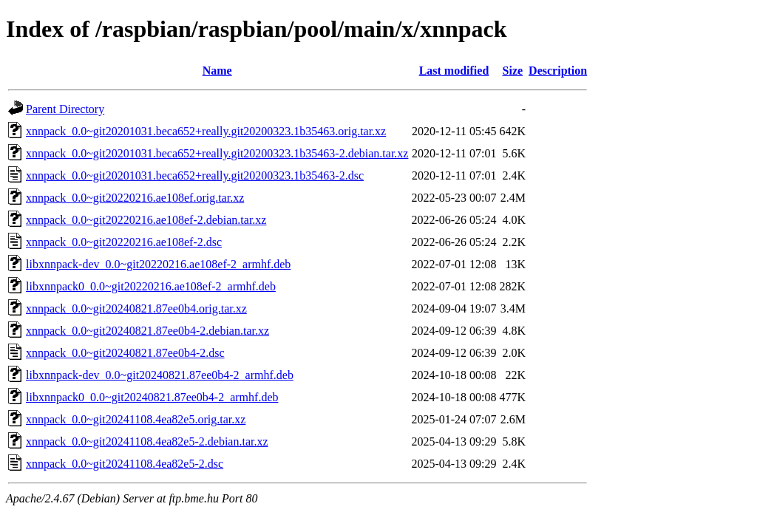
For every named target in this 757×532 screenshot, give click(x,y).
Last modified (454, 71)
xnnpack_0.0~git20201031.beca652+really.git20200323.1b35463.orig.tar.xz (206, 131)
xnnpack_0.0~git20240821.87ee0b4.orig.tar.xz (136, 308)
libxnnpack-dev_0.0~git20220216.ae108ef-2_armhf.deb (158, 264)
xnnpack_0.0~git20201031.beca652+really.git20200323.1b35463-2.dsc (195, 175)
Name (217, 71)
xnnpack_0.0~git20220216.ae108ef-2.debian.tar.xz (146, 220)
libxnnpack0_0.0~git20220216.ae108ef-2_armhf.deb (151, 286)
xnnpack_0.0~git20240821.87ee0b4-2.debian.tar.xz (147, 331)
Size (513, 71)
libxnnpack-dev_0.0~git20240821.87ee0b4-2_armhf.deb (160, 375)
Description (558, 71)
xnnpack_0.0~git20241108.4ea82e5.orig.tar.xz (136, 419)
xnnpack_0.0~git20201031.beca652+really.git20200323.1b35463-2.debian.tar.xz (217, 153)
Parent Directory (65, 109)
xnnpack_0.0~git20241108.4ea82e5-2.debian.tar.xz (147, 441)
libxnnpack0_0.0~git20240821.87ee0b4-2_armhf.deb (152, 397)
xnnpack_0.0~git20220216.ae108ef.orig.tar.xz (135, 198)
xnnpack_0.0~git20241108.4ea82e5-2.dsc (125, 464)
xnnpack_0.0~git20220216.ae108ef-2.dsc (124, 242)
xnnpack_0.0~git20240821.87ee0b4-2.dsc (125, 353)
